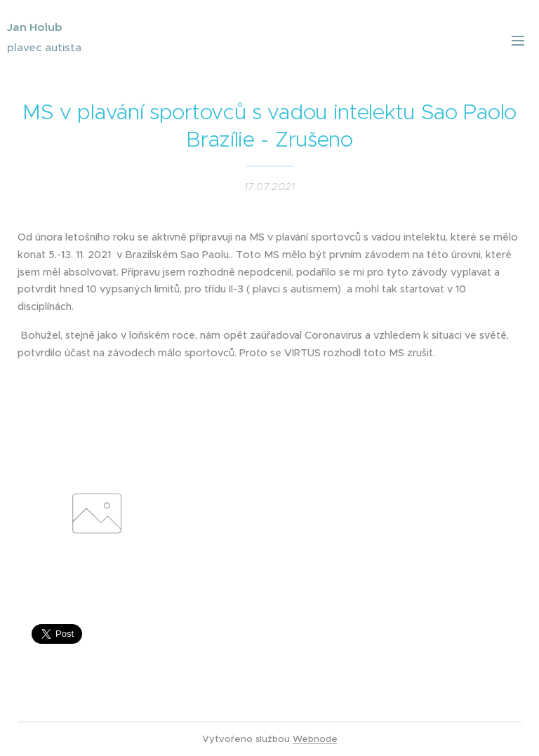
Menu (518, 41)
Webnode (315, 739)
